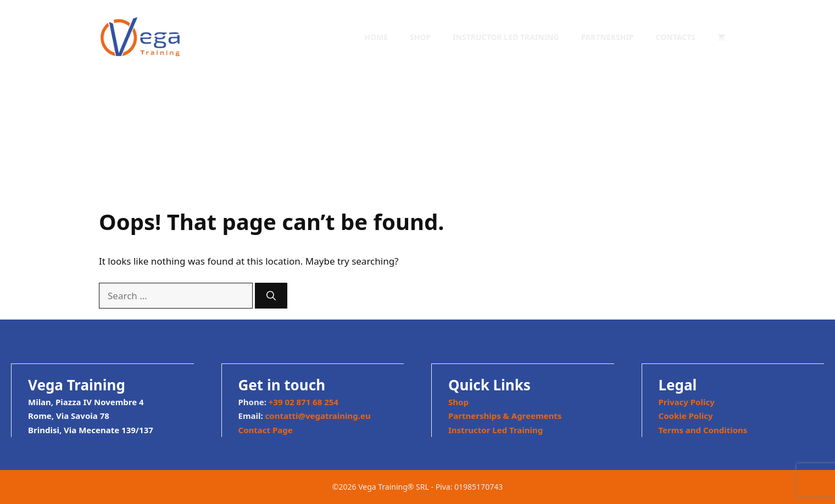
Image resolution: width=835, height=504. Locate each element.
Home (376, 37)
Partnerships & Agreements (505, 416)
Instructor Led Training (506, 37)
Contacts (676, 37)
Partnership (608, 37)
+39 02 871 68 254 (304, 402)
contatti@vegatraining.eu (318, 416)
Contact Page (266, 430)
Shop (420, 37)
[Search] (271, 296)
